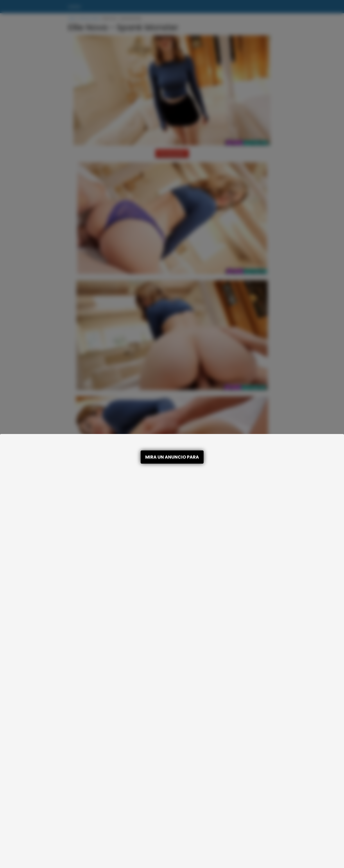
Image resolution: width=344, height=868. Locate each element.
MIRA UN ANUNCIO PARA (172, 457)
